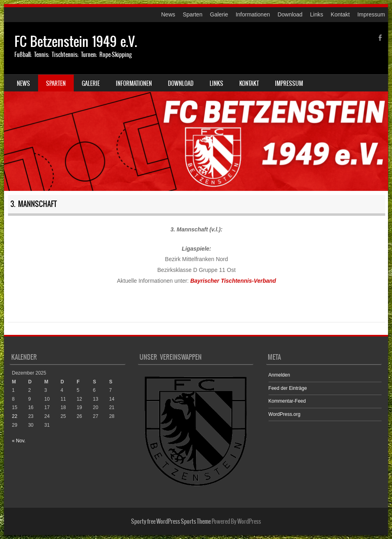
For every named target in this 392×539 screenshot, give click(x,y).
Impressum (371, 14)
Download (290, 14)
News (168, 14)
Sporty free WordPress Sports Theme (171, 521)
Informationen (253, 14)
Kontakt (340, 14)
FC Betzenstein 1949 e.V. (76, 42)
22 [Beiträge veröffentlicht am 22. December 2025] (15, 416)
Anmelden (279, 375)
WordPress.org (285, 414)
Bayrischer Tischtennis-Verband (233, 281)
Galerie (219, 14)
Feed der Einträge (288, 388)
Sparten (193, 14)
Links (317, 14)
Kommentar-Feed (287, 401)
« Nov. (19, 441)
